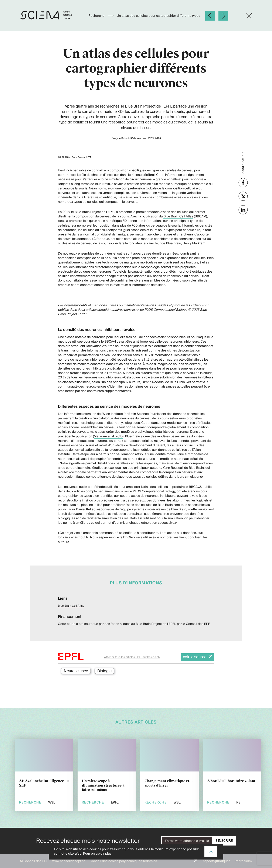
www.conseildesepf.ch (69, 861)
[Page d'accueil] (50, 16)
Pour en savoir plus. (98, 854)
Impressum (243, 861)
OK (211, 852)
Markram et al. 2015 (108, 436)
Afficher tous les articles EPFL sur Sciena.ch (132, 657)
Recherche (97, 16)
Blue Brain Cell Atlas (178, 216)
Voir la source (195, 657)
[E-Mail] (187, 841)
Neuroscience (76, 671)
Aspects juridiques (216, 861)
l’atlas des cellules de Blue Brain (149, 505)
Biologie (104, 671)
